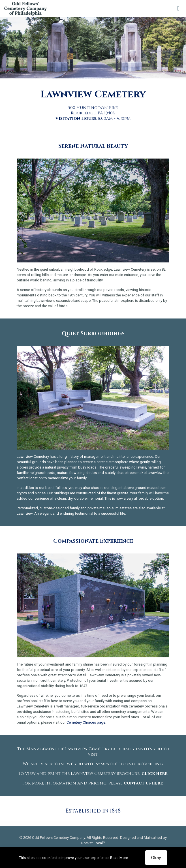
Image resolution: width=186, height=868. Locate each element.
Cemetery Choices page (86, 722)
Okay (156, 858)
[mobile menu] (178, 8)
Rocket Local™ (93, 843)
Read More (119, 858)
